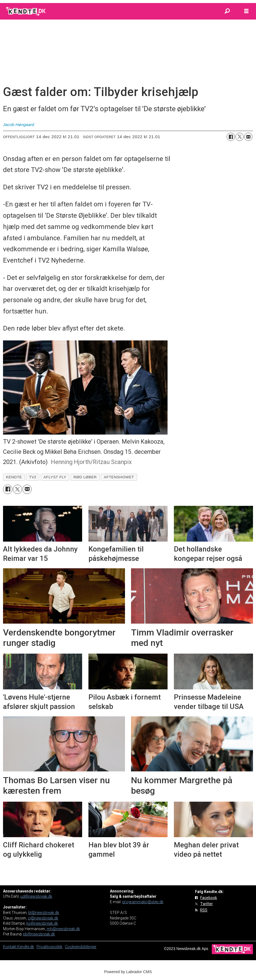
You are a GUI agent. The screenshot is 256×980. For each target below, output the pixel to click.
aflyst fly (55, 477)
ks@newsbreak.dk (42, 923)
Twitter (207, 904)
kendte (14, 477)
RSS (204, 910)
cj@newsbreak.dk (43, 918)
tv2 (33, 477)
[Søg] (227, 11)
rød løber (85, 477)
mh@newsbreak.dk (63, 929)
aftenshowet (119, 477)
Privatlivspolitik (49, 947)
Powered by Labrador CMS (128, 972)
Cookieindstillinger (81, 947)
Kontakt (10, 947)
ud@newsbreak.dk (36, 896)
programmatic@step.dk (143, 902)
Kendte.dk (26, 947)
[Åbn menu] (246, 11)
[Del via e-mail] (248, 137)
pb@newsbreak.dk (39, 934)
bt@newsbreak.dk (44, 913)
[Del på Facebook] (231, 137)
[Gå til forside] (26, 11)
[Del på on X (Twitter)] (240, 137)
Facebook (209, 898)
